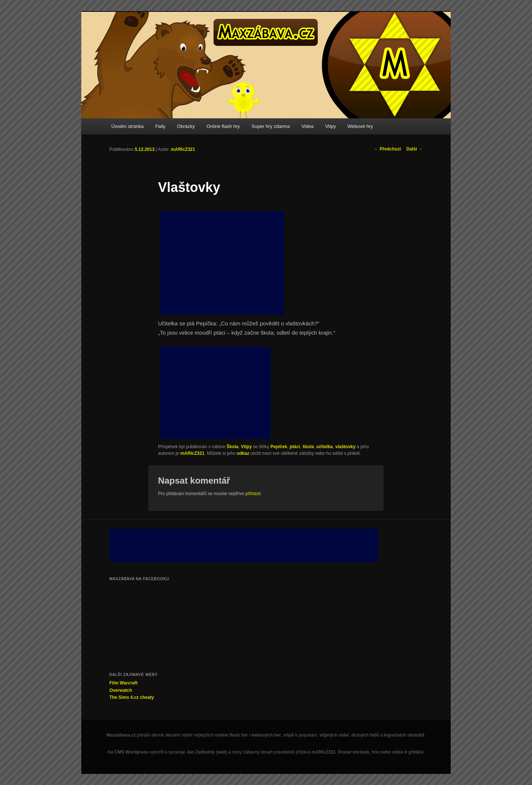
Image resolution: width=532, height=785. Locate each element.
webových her (266, 735)
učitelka (325, 447)
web (221, 752)
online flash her (231, 735)
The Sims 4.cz (124, 697)
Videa (308, 126)
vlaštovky (345, 447)
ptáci (295, 447)
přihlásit (253, 494)
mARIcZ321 (183, 149)
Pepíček (279, 447)
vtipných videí (334, 735)
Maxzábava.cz (121, 735)
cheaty (147, 697)
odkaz (243, 453)
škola (308, 447)
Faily (160, 126)
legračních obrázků (404, 735)
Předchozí (387, 149)
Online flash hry (223, 126)
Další (415, 149)
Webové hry (360, 126)
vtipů (289, 735)
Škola (232, 447)
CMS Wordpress (132, 752)
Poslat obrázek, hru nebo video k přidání (381, 752)
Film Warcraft (123, 683)
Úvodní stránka (127, 126)
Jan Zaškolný (201, 752)
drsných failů (365, 735)
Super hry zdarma (271, 126)
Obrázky (186, 126)
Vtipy (330, 126)
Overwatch (121, 690)
